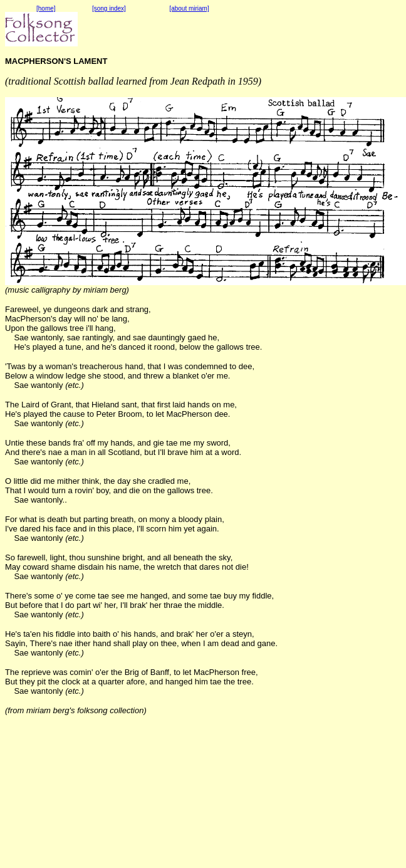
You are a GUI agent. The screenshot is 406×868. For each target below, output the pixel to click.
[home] (46, 8)
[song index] (109, 8)
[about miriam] (189, 8)
